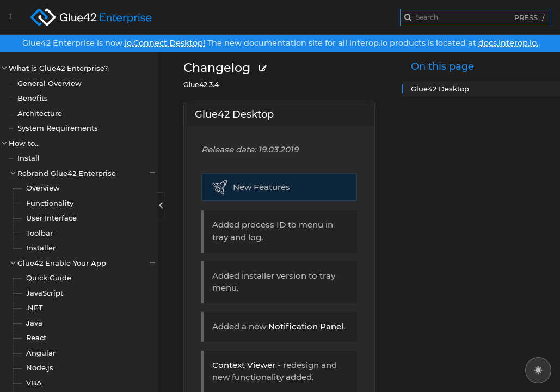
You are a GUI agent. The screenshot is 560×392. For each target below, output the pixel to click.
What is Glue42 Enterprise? (58, 68)
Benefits (33, 98)
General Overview (50, 83)
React (36, 338)
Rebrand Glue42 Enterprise (87, 173)
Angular (41, 353)
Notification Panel (306, 326)
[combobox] (476, 17)
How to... (24, 143)
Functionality (50, 203)
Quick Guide (49, 278)
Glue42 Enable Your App (87, 263)
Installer (41, 248)
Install (29, 158)
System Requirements (58, 128)
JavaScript (45, 293)
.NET (35, 308)
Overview (43, 188)
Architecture (40, 113)
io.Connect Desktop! (165, 43)
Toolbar (39, 233)
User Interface (51, 218)
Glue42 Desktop (234, 114)
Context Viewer (244, 365)
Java (34, 323)
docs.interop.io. (508, 43)
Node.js (40, 367)
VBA (34, 383)
